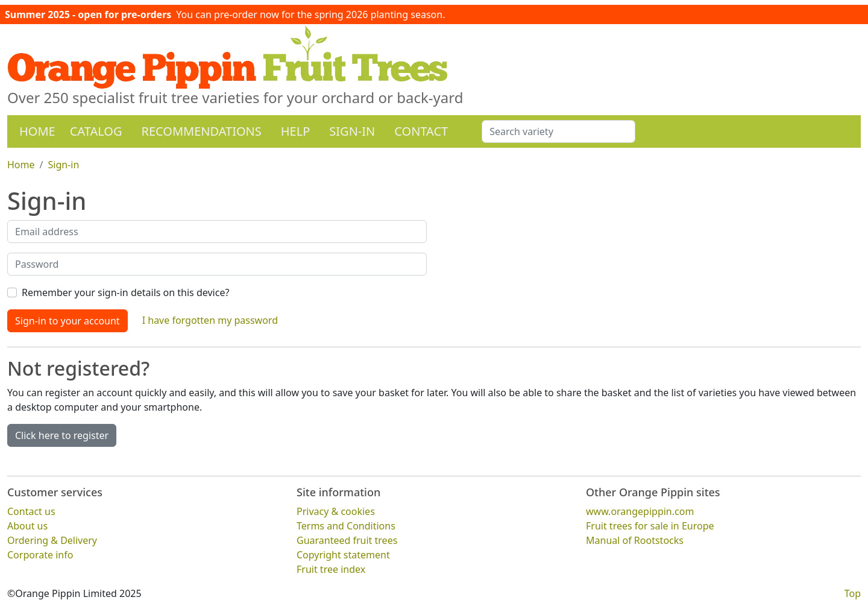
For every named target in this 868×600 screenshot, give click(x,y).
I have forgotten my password (210, 320)
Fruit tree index (331, 569)
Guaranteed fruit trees (347, 540)
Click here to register (62, 435)
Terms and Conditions (346, 525)
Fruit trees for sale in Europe (650, 525)
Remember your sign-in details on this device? (125, 292)
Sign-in (352, 131)
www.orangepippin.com (640, 511)
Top (853, 593)
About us (27, 525)
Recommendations (201, 131)
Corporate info (40, 554)
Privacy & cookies (336, 511)
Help (296, 131)
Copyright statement (343, 554)
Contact (421, 131)
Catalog (96, 131)
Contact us (31, 511)
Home (37, 131)
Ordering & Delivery (52, 540)
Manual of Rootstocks (635, 540)
